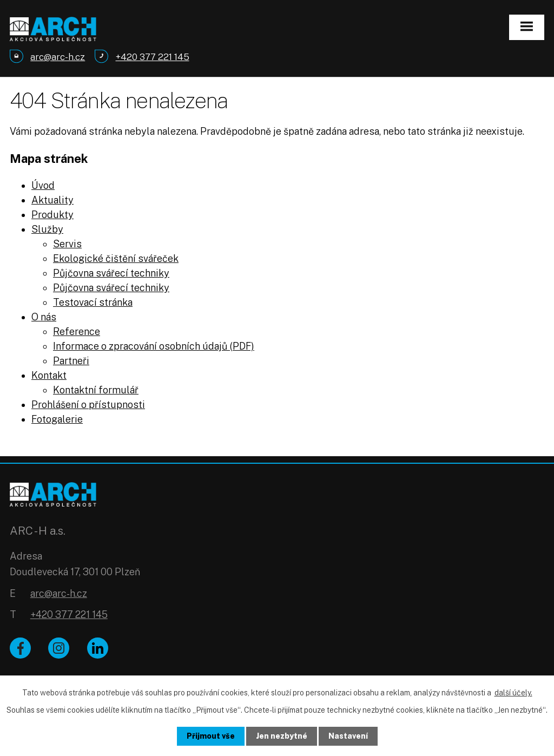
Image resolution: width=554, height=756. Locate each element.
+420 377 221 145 (69, 614)
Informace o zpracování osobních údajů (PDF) (154, 346)
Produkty (52, 215)
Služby (47, 229)
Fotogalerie (57, 419)
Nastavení (348, 736)
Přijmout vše (211, 736)
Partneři (71, 361)
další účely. (513, 693)
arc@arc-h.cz (59, 593)
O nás (44, 317)
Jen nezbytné (282, 736)
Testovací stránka (93, 302)
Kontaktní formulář (96, 390)
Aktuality (52, 200)
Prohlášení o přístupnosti (88, 405)
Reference (77, 331)
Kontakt (49, 375)
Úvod (43, 185)
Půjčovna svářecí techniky (111, 273)
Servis (67, 244)
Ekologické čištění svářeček (116, 258)
